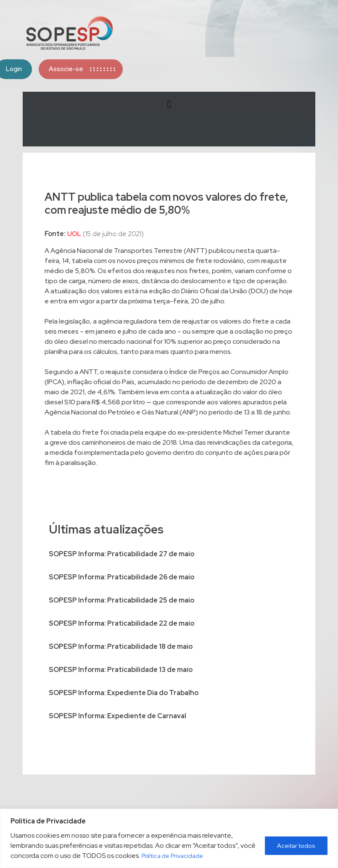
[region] (169, 838)
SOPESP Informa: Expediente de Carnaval (118, 716)
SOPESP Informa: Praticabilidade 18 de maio (121, 646)
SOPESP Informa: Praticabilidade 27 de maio (121, 554)
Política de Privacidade (172, 856)
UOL (74, 234)
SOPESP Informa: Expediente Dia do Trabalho (124, 693)
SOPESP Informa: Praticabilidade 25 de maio (121, 600)
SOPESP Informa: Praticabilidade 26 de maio (121, 577)
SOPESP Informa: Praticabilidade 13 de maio (121, 670)
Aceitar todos (296, 846)
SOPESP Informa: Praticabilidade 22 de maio (121, 623)
